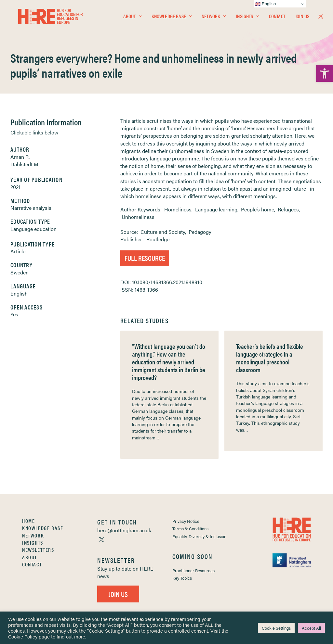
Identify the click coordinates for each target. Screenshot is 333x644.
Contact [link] (277, 18)
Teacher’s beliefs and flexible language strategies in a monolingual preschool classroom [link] (270, 358)
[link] (325, 73)
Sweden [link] (20, 272)
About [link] (132, 18)
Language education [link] (33, 229)
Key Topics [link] (182, 578)
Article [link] (18, 251)
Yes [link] (14, 314)
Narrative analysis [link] (31, 208)
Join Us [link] (302, 18)
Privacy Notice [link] (186, 521)
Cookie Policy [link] (23, 636)
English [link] (19, 293)
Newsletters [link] (38, 550)
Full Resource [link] (145, 258)
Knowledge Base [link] (172, 18)
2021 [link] (15, 187)
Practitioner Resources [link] (193, 570)
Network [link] (214, 18)
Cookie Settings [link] (276, 628)
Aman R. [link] (20, 157)
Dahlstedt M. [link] (25, 164)
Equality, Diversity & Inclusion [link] (199, 536)
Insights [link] (247, 18)
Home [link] (28, 521)
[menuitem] (132, 19)
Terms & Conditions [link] (190, 529)
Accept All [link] (311, 628)
